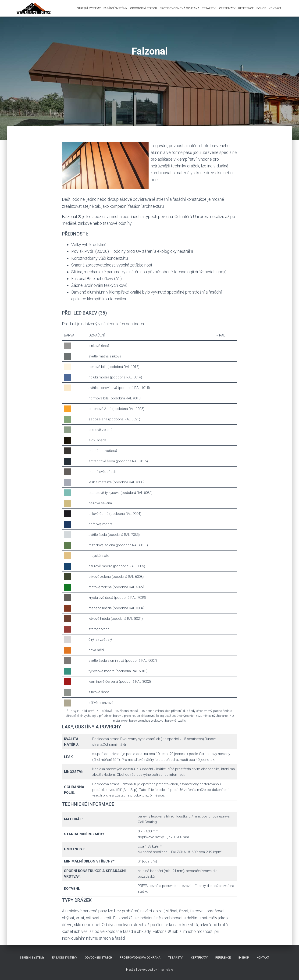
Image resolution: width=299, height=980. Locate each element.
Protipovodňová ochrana (180, 8)
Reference (246, 8)
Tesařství (209, 8)
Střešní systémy (89, 8)
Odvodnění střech (144, 8)
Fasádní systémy (115, 8)
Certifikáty (227, 8)
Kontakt (275, 8)
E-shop (261, 8)
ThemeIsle (165, 970)
